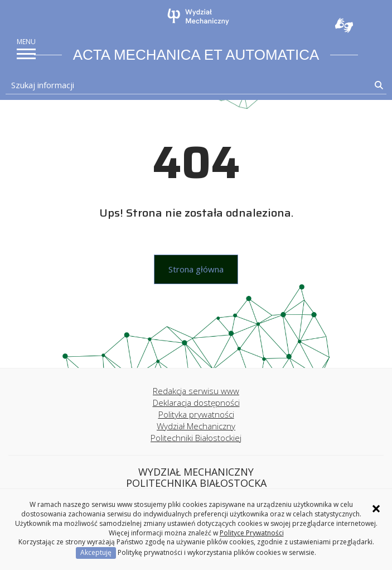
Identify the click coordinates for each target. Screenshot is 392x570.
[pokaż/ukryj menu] (26, 54)
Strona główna (196, 269)
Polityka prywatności (196, 414)
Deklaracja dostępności (196, 403)
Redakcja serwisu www (196, 391)
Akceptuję (96, 552)
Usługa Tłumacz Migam (344, 25)
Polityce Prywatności (252, 533)
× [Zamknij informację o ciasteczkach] (376, 509)
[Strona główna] (199, 17)
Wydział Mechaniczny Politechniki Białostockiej (196, 432)
